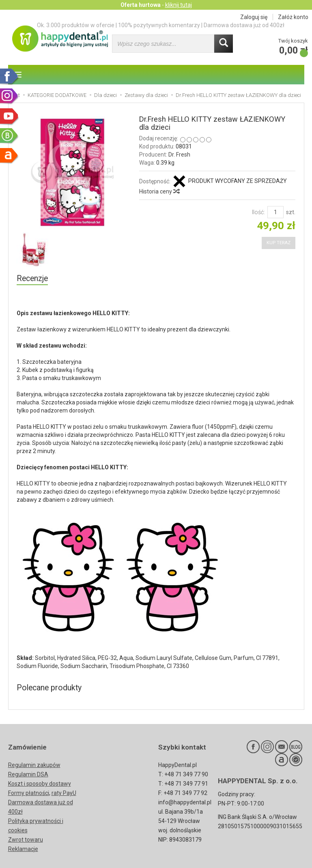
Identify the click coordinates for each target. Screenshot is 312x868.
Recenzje (32, 278)
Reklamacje (23, 849)
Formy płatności (29, 793)
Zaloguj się (254, 17)
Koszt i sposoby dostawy (40, 784)
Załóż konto (293, 17)
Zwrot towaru (26, 840)
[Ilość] (275, 212)
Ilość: (258, 212)
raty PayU (64, 793)
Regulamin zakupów (34, 765)
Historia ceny (159, 191)
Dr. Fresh (179, 155)
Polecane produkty (49, 688)
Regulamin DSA (28, 774)
